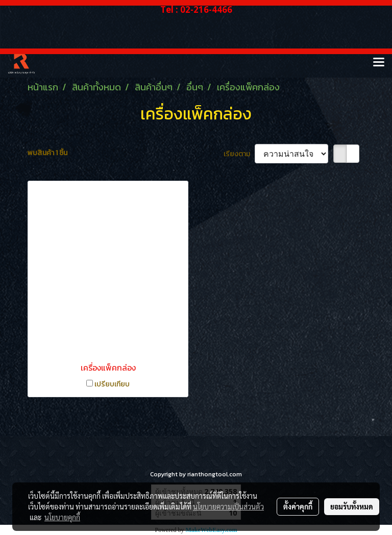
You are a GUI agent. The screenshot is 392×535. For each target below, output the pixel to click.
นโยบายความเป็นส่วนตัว (228, 506)
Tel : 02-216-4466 (196, 9)
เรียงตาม (239, 154)
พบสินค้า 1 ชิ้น (47, 153)
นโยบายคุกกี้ (62, 517)
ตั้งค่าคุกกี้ (298, 506)
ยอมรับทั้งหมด (352, 506)
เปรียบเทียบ (112, 384)
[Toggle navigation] (379, 63)
